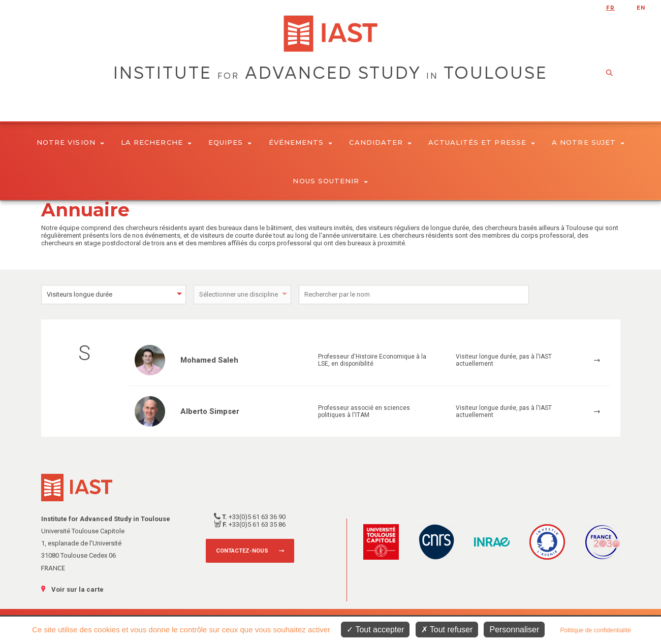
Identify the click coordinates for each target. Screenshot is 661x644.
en (641, 8)
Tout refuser (447, 630)
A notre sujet (588, 142)
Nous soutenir (330, 181)
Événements (301, 142)
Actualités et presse (482, 142)
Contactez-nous (242, 551)
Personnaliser (514, 630)
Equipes (230, 142)
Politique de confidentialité (595, 630)
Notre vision (70, 142)
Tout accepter (375, 630)
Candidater (380, 142)
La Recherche (156, 142)
